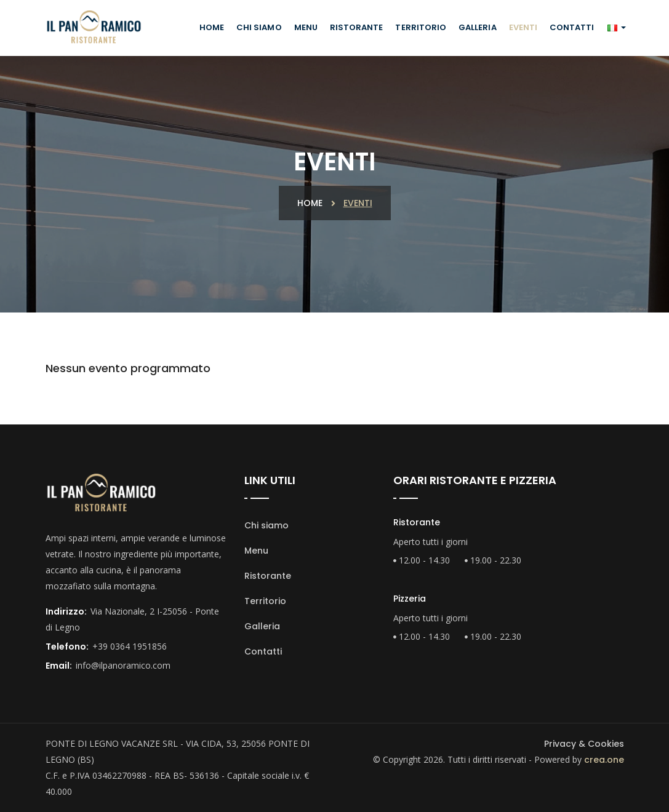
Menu (306, 27)
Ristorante (357, 27)
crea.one (604, 760)
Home (212, 27)
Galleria (477, 27)
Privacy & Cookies (584, 744)
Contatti (572, 27)
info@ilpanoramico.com (123, 665)
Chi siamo (259, 27)
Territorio (421, 27)
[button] (616, 28)
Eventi (523, 27)
